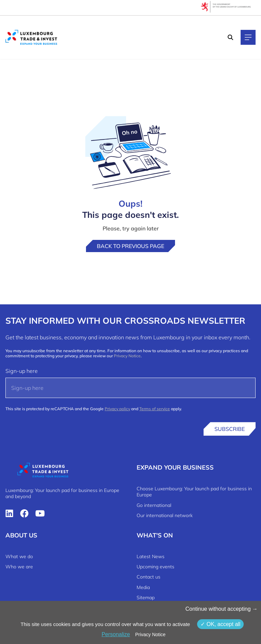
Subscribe (230, 429)
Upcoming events (155, 567)
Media (143, 587)
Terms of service (155, 409)
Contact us (149, 577)
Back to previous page (130, 246)
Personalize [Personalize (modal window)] (116, 634)
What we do (19, 556)
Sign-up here (22, 371)
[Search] (230, 37)
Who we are (19, 567)
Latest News (151, 556)
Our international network (165, 515)
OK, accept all (220, 624)
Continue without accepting (221, 609)
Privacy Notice (127, 356)
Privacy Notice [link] (150, 634)
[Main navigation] (248, 37)
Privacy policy (117, 409)
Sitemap (146, 598)
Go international (154, 505)
